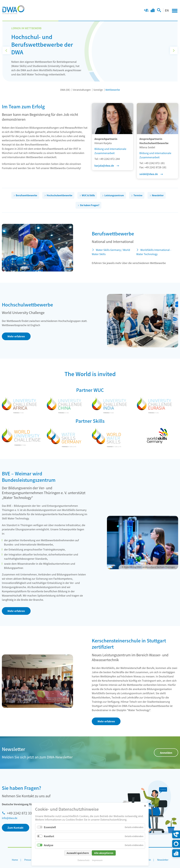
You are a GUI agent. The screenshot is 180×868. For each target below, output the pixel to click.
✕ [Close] (145, 806)
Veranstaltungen (82, 90)
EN (167, 10)
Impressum (97, 860)
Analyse (49, 845)
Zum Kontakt (15, 828)
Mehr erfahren (16, 336)
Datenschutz (84, 860)
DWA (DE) (65, 90)
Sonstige (98, 90)
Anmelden (166, 753)
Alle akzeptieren (104, 853)
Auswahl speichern (78, 853)
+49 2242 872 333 (20, 813)
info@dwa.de (10, 818)
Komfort (49, 836)
